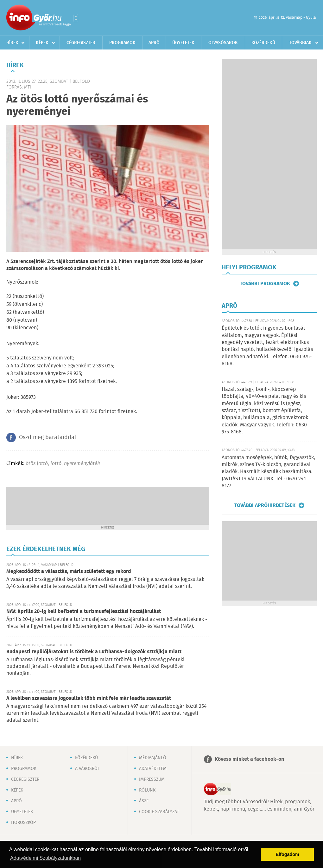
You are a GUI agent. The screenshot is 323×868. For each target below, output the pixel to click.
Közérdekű (263, 43)
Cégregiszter (81, 43)
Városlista (76, 18)
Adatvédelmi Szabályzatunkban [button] (45, 858)
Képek (42, 43)
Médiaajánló (153, 758)
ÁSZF (144, 801)
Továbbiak (300, 43)
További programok (265, 284)
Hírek (12, 43)
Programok (122, 43)
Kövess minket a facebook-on (249, 759)
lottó (56, 464)
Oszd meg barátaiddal (47, 437)
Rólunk (147, 790)
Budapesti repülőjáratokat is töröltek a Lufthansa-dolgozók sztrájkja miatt (94, 652)
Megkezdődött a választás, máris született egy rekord (69, 572)
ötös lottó (37, 464)
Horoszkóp (23, 823)
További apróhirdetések (265, 505)
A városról (87, 769)
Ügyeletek (183, 43)
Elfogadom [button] (288, 854)
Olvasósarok (223, 43)
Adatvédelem (153, 769)
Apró (154, 43)
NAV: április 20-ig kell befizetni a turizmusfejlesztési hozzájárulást (84, 612)
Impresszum (152, 779)
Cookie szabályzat (159, 812)
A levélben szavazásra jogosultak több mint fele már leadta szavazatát (89, 698)
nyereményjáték (82, 464)
